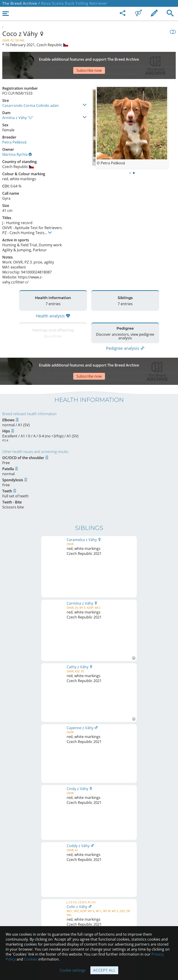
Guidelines (89, 923)
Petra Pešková (14, 126)
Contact (89, 904)
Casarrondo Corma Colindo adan (30, 90)
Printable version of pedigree (89, 635)
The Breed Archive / (21, 3)
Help (89, 913)
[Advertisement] (89, 58)
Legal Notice (89, 894)
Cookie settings (73, 970)
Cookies (31, 959)
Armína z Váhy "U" (18, 102)
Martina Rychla (17, 139)
